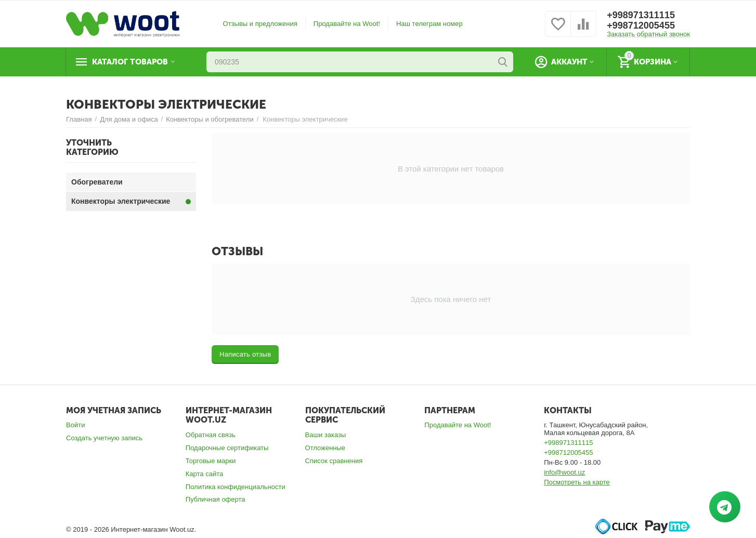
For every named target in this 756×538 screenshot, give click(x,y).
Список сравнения (334, 461)
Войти (75, 425)
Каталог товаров (130, 62)
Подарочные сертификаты (227, 448)
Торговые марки (211, 461)
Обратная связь (211, 435)
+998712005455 (641, 25)
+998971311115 (641, 15)
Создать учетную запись (104, 438)
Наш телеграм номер (429, 24)
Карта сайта (205, 474)
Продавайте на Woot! (347, 24)
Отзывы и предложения (260, 24)
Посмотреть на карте (577, 482)
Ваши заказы (326, 435)
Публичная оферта (216, 499)
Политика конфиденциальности (236, 487)
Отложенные (325, 448)
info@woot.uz (564, 472)
